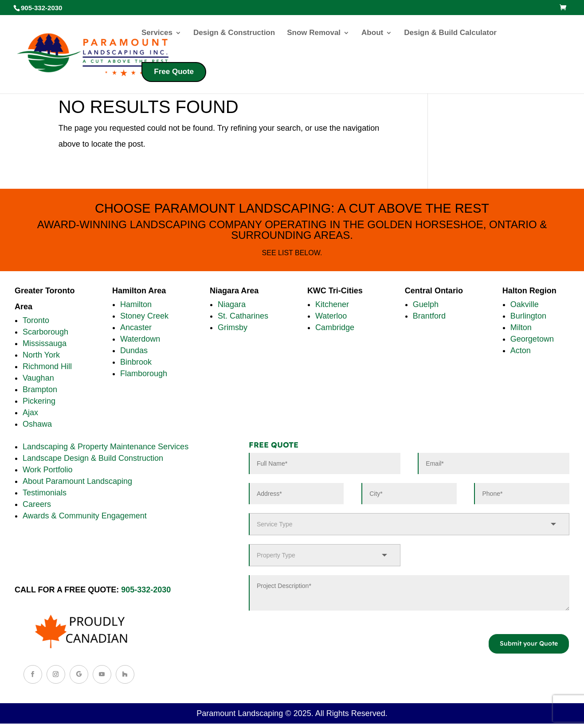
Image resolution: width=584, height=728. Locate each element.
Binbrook (136, 362)
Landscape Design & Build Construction (93, 458)
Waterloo (331, 316)
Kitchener (332, 304)
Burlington (528, 316)
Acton (521, 350)
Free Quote (174, 72)
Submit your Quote (529, 643)
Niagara (232, 304)
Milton (521, 327)
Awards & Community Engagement (85, 516)
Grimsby (233, 327)
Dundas (134, 350)
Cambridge (335, 327)
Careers (37, 504)
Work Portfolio (48, 470)
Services (157, 33)
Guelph (426, 304)
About (372, 33)
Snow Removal (314, 33)
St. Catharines (243, 316)
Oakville (525, 304)
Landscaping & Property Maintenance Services (106, 447)
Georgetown (532, 339)
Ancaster (136, 327)
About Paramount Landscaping (77, 481)
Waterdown (140, 339)
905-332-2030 (146, 590)
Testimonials (45, 493)
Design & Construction (234, 33)
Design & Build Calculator (450, 33)
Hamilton (136, 304)
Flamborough (144, 374)
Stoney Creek (144, 316)
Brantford (429, 316)
